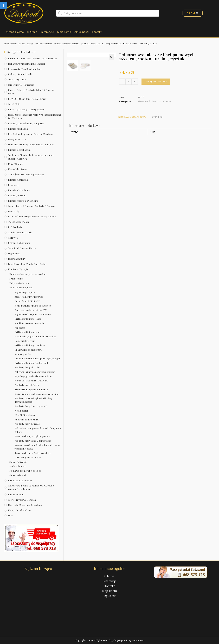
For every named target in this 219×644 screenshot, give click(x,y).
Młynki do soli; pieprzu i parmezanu (33, 314)
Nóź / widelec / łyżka (25, 341)
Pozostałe (20, 328)
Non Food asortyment (54, 43)
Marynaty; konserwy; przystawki (25, 505)
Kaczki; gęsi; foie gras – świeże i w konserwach (33, 58)
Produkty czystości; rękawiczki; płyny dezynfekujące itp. (34, 400)
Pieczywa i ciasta (17, 139)
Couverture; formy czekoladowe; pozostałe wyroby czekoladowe (31, 487)
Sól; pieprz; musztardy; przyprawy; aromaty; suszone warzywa (31, 157)
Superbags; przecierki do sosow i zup (33, 376)
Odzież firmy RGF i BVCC (27, 301)
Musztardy (14, 211)
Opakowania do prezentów (28, 350)
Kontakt (97, 32)
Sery (10, 515)
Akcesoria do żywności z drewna (84, 43)
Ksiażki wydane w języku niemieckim (28, 274)
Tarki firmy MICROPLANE (28, 457)
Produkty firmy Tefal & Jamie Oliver (33, 441)
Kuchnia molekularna (19, 190)
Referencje (47, 32)
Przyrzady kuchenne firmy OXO (31, 310)
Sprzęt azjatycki (18, 475)
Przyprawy (14, 185)
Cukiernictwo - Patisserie (21, 85)
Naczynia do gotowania (27, 419)
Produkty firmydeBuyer (27, 385)
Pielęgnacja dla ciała (19, 283)
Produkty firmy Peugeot (27, 424)
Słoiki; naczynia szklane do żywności (33, 306)
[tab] (132, 128)
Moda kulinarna (17, 466)
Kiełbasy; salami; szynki (20, 74)
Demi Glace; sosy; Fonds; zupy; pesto (27, 264)
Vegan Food (14, 253)
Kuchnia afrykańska (18, 129)
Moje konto (64, 32)
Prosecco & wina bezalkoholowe (25, 69)
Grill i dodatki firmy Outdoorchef (31, 363)
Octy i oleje (14, 104)
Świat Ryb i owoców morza (22, 248)
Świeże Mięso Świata (18, 222)
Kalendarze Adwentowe (20, 480)
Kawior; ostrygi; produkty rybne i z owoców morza (31, 92)
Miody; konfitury (17, 259)
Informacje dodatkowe (132, 128)
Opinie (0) (157, 128)
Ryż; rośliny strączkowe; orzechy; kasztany (30, 134)
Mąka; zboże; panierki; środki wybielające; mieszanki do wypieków (35, 116)
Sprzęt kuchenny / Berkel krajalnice (33, 453)
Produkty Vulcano (17, 195)
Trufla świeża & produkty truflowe (26, 174)
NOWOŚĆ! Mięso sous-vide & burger (27, 99)
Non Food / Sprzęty (31, 43)
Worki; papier (21, 411)
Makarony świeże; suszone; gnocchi (26, 64)
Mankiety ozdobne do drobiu (29, 323)
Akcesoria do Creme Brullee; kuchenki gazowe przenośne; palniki (38, 447)
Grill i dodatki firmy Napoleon (30, 345)
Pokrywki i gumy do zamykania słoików (35, 372)
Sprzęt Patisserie (18, 462)
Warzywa (13, 238)
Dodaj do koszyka (157, 82)
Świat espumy (16, 279)
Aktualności (82, 32)
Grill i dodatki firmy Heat (27, 332)
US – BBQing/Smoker (26, 415)
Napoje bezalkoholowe (20, 510)
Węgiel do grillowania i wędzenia (31, 380)
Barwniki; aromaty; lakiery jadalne (26, 109)
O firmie (32, 32)
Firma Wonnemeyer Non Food (25, 471)
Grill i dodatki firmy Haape (28, 319)
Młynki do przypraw (25, 292)
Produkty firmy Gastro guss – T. (31, 406)
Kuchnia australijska (18, 180)
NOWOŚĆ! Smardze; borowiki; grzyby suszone (32, 216)
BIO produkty (15, 227)
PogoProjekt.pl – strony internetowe (126, 640)
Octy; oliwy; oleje (17, 79)
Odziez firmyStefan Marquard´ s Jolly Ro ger (37, 358)
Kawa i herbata (16, 494)
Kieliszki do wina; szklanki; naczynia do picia (37, 394)
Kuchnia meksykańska (19, 150)
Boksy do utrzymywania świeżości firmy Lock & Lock (38, 430)
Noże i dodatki (16, 164)
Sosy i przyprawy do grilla (22, 500)
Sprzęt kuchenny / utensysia (29, 297)
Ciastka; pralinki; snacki (20, 232)
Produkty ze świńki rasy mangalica (26, 123)
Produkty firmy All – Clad (27, 367)
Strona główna (15, 32)
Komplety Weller (23, 354)
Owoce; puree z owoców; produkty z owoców (32, 206)
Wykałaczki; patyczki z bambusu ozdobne (35, 336)
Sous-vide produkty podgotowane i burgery (31, 144)
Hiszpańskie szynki (18, 169)
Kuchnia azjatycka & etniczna (23, 201)
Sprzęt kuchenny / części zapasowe (32, 436)
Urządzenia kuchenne (19, 243)
